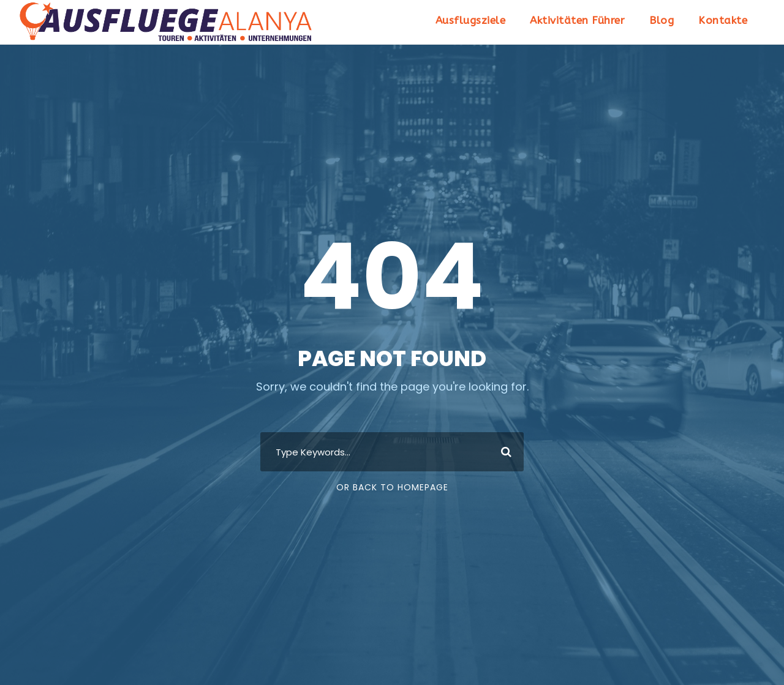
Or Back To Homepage (392, 487)
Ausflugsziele (471, 20)
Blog (661, 20)
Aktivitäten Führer (577, 20)
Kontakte (723, 20)
